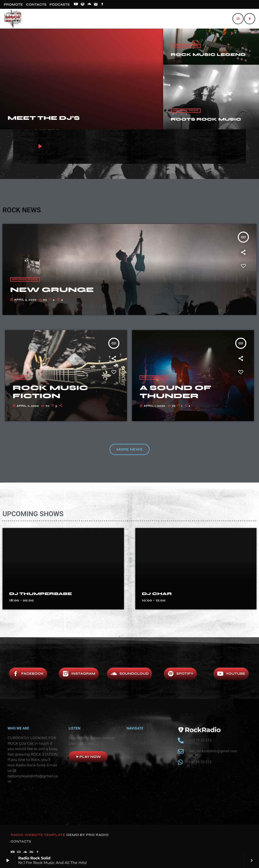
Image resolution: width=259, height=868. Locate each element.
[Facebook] (102, 5)
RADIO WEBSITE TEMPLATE (38, 835)
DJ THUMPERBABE (173, 594)
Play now (88, 757)
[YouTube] (76, 5)
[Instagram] (96, 5)
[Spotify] (82, 5)
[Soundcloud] (89, 5)
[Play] (250, 19)
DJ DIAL (22, 594)
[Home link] (13, 19)
